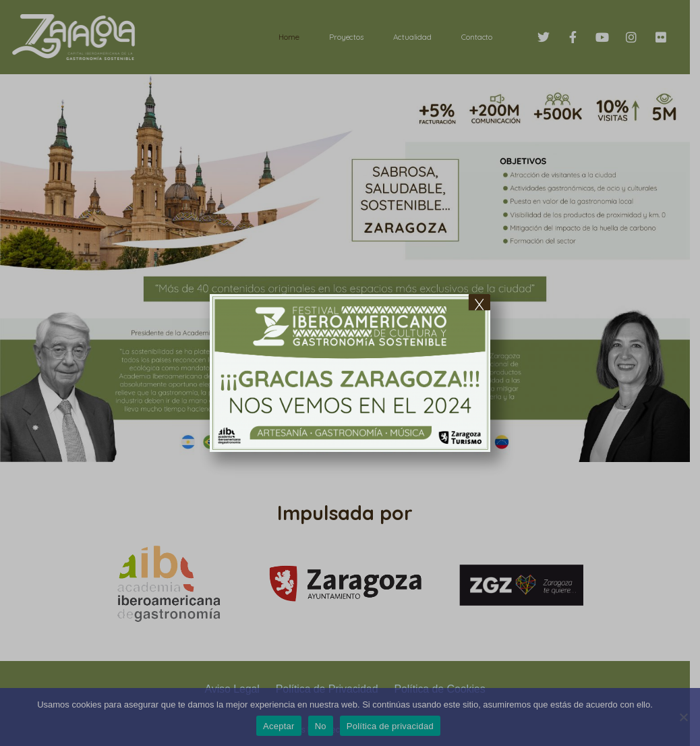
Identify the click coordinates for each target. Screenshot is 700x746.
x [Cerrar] (479, 302)
